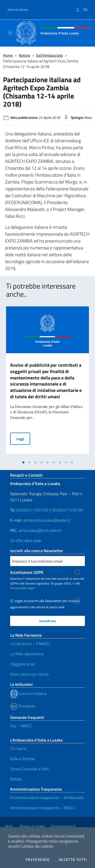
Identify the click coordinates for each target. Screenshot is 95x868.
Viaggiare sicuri (22, 664)
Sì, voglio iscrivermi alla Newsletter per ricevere (45, 601)
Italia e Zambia (23, 759)
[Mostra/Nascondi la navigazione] (10, 33)
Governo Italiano (18, 10)
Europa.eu (23, 706)
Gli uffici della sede (26, 540)
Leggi (23, 438)
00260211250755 (32, 510)
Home (8, 55)
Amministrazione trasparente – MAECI (43, 808)
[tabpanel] (48, 382)
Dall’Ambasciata (49, 55)
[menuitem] (80, 8)
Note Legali (27, 588)
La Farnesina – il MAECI (30, 644)
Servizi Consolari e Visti (29, 769)
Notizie (25, 55)
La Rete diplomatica (27, 654)
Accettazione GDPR (27, 572)
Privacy (15, 588)
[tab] (23, 462)
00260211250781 (68, 510)
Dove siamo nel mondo (29, 674)
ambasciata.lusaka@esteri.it (47, 520)
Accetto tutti (73, 860)
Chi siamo (18, 748)
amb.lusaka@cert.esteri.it (40, 530)
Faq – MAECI (21, 726)
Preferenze (38, 860)
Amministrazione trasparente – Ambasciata (47, 798)
